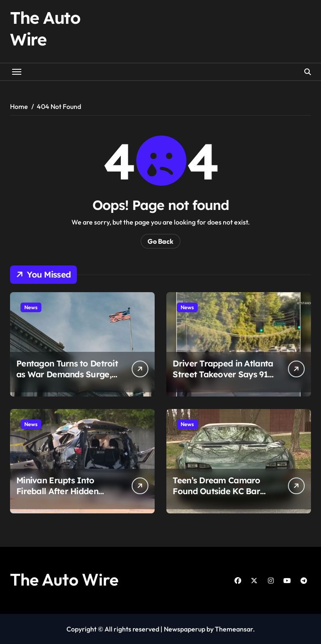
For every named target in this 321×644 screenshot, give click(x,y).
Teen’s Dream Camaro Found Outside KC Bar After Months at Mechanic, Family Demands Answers (224, 496)
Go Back (160, 241)
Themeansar (234, 629)
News (31, 307)
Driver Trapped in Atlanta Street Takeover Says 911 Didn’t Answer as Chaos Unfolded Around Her (223, 380)
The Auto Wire (64, 579)
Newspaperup (185, 629)
